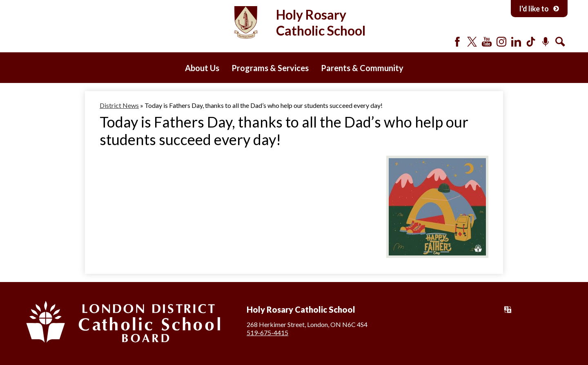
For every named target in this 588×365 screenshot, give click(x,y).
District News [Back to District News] (119, 105)
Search (560, 42)
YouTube (487, 42)
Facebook (457, 42)
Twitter (472, 42)
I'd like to (539, 9)
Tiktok (531, 42)
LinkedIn (516, 42)
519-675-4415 (267, 333)
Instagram (501, 42)
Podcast (546, 42)
